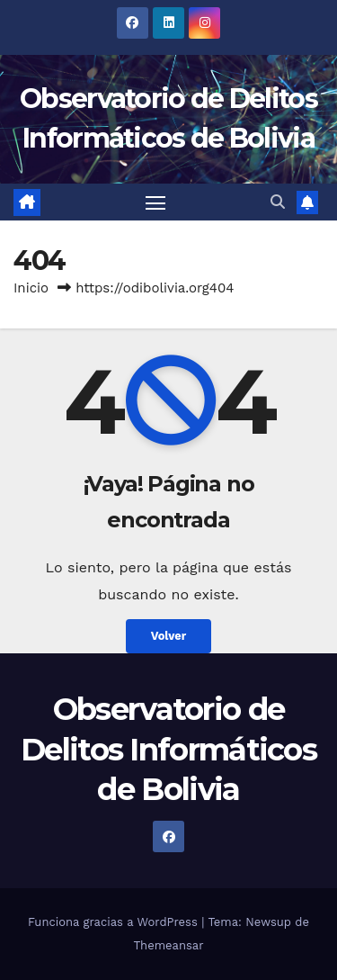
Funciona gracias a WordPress (115, 922)
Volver (169, 636)
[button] (278, 202)
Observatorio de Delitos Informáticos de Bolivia (168, 749)
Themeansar (169, 945)
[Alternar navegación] (155, 202)
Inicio (31, 288)
